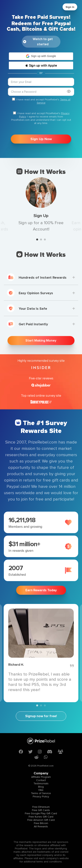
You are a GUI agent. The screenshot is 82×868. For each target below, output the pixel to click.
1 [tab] (37, 240)
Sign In (70, 7)
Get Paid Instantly (27, 324)
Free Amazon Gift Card (41, 820)
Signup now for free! (41, 716)
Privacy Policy (41, 797)
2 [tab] (41, 240)
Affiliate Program (41, 777)
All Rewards (41, 826)
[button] (41, 56)
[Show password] (69, 91)
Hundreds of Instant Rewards (37, 277)
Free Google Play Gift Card (41, 813)
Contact (41, 780)
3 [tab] (45, 240)
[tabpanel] (41, 205)
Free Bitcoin (41, 823)
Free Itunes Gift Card (41, 817)
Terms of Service (41, 793)
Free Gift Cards (41, 810)
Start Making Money (41, 341)
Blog (41, 787)
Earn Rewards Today (41, 590)
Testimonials (41, 783)
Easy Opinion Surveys (30, 293)
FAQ (41, 790)
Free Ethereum (41, 807)
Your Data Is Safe (27, 308)
